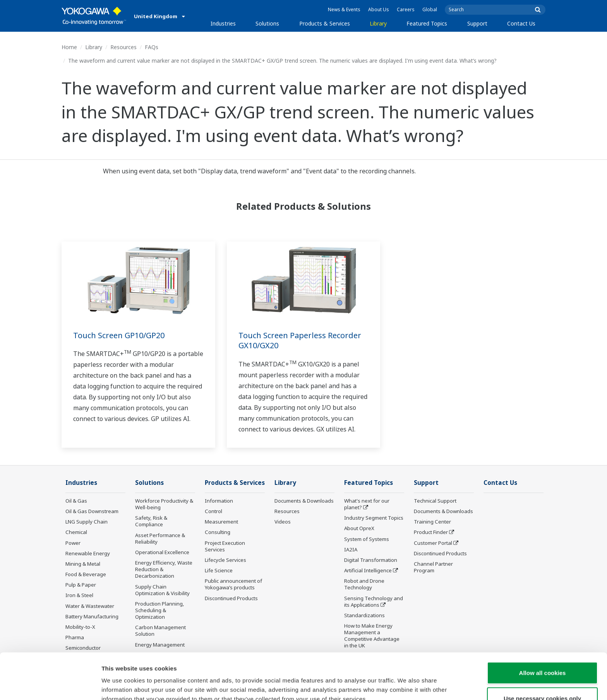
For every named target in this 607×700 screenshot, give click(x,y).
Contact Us (521, 23)
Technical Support (435, 501)
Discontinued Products (231, 598)
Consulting (218, 532)
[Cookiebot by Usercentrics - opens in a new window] (50, 685)
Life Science (219, 570)
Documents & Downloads (304, 501)
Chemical (76, 532)
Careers (406, 9)
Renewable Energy (88, 553)
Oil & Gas (76, 501)
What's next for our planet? (367, 504)
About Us (379, 9)
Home (69, 47)
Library (378, 23)
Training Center (432, 522)
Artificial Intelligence (368, 570)
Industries (223, 23)
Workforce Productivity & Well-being (164, 504)
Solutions (267, 23)
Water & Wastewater (90, 606)
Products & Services (325, 23)
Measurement (221, 522)
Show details (406, 685)
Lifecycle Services (225, 560)
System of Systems (367, 539)
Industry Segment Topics (374, 518)
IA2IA (351, 549)
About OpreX (359, 528)
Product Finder (431, 532)
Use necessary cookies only (542, 659)
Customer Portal (433, 543)
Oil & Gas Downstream (92, 511)
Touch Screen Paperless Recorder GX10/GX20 (300, 341)
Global (430, 9)
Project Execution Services (225, 546)
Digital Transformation (371, 560)
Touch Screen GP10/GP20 (119, 335)
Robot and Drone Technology (364, 584)
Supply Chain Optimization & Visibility (162, 590)
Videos (283, 522)
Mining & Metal (83, 564)
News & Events (344, 9)
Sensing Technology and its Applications (374, 602)
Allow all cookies (543, 633)
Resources (123, 47)
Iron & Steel (79, 595)
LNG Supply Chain (87, 522)
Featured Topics (427, 23)
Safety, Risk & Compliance (151, 521)
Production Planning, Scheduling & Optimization (160, 610)
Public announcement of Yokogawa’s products (233, 584)
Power (73, 543)
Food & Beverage (86, 574)
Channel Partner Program (433, 567)
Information (219, 501)
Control (213, 511)
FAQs (152, 47)
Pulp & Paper (81, 585)
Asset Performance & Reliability (160, 538)
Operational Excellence (162, 552)
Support (477, 23)
